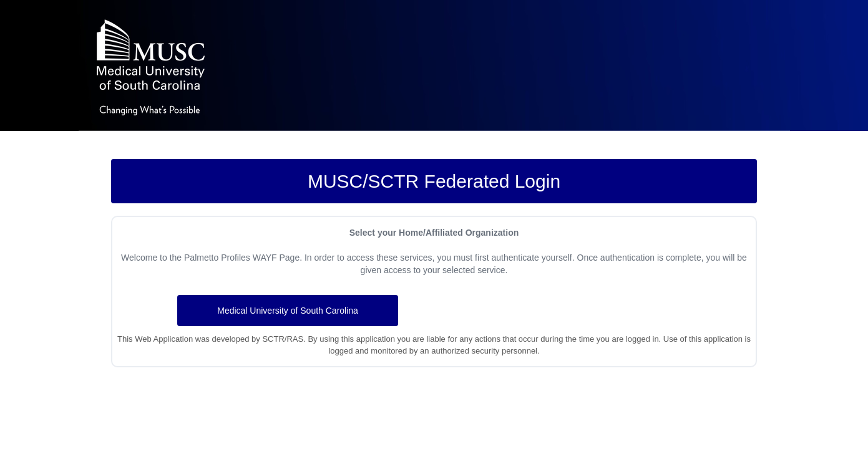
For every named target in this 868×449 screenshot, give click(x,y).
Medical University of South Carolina (288, 311)
